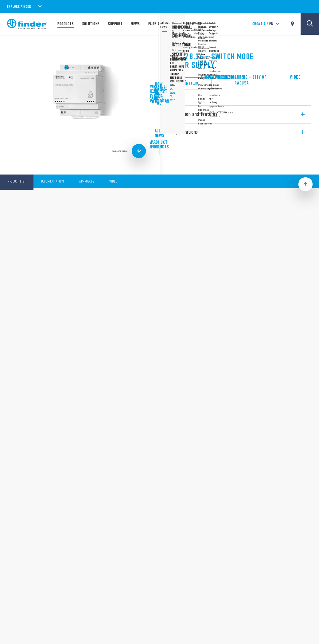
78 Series (175, 43)
